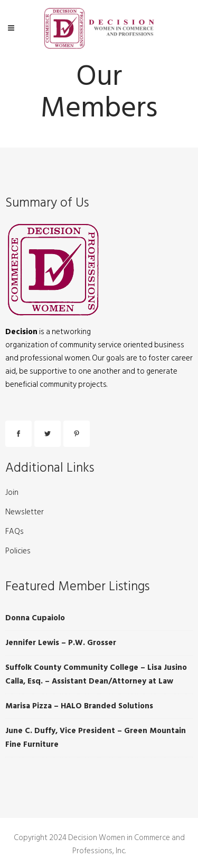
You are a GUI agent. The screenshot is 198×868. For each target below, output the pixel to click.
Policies (18, 551)
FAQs (15, 532)
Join (12, 493)
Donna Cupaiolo (35, 618)
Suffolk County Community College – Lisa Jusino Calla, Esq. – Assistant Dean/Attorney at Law (96, 674)
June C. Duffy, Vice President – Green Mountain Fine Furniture (96, 738)
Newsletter (25, 512)
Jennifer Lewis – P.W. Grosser (61, 643)
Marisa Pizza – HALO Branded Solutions (79, 706)
